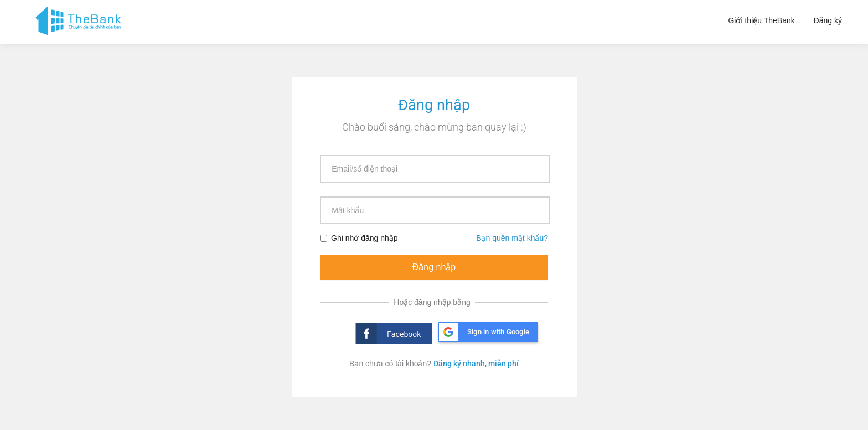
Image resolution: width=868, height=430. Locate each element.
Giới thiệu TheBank (761, 20)
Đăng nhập (434, 267)
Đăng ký (828, 20)
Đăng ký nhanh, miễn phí (476, 364)
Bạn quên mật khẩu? (512, 238)
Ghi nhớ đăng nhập (359, 238)
